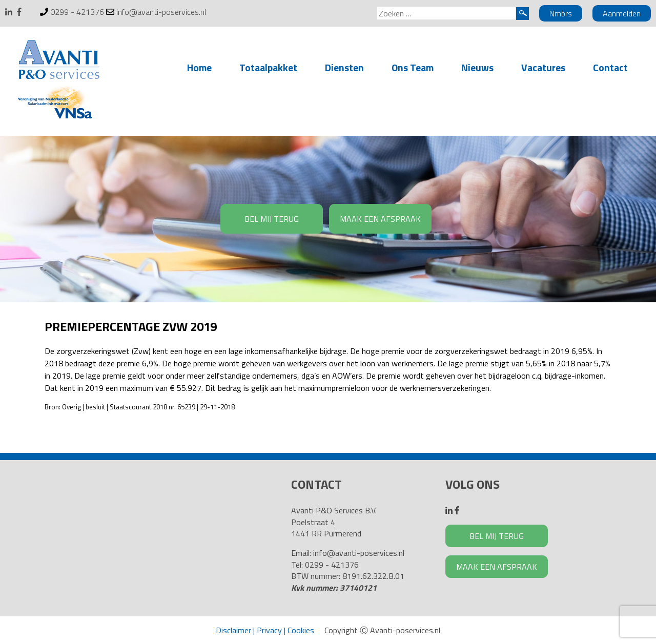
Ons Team (413, 67)
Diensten (344, 67)
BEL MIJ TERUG (272, 219)
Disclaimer (233, 630)
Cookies (301, 630)
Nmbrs (561, 13)
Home (199, 67)
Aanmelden (622, 13)
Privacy (269, 630)
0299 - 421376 (77, 12)
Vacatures (543, 67)
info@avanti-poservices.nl (161, 12)
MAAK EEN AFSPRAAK (380, 219)
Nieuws (477, 67)
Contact (610, 67)
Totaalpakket (268, 67)
